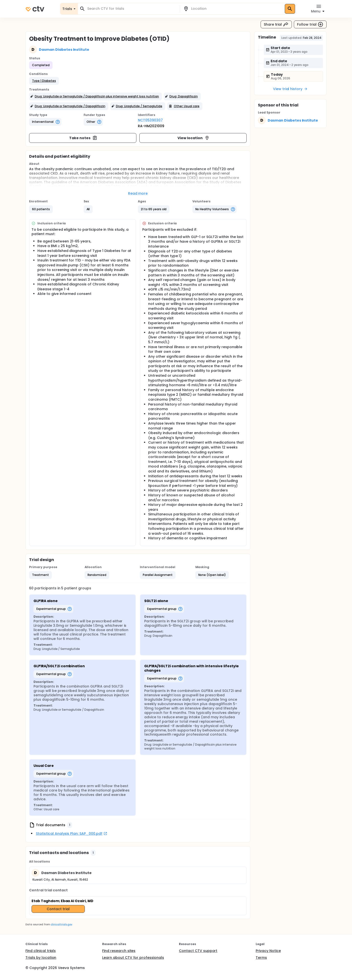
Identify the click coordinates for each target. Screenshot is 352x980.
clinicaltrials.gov (61, 924)
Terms (261, 958)
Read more (138, 193)
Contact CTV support (198, 951)
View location (193, 138)
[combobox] (132, 9)
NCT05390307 (150, 120)
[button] (44, 81)
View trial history (290, 89)
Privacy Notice (268, 951)
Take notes (83, 138)
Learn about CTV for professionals (133, 958)
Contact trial (58, 909)
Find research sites (119, 951)
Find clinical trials (41, 951)
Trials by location (41, 958)
